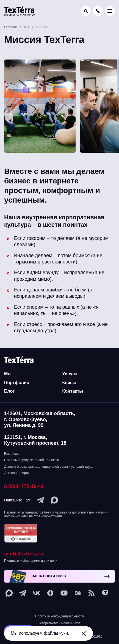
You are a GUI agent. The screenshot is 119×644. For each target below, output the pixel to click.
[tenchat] (105, 593)
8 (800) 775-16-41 (24, 486)
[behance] (78, 593)
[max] (54, 500)
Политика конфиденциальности (59, 616)
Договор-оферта (17, 473)
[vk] (37, 593)
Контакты (73, 391)
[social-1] (92, 593)
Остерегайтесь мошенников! (59, 623)
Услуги (70, 374)
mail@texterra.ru (24, 554)
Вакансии (11, 454)
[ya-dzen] (50, 593)
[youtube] (64, 593)
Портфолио (17, 383)
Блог (9, 391)
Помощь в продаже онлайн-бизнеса (32, 460)
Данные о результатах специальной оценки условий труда (49, 467)
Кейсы (69, 383)
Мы (8, 374)
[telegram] (41, 500)
